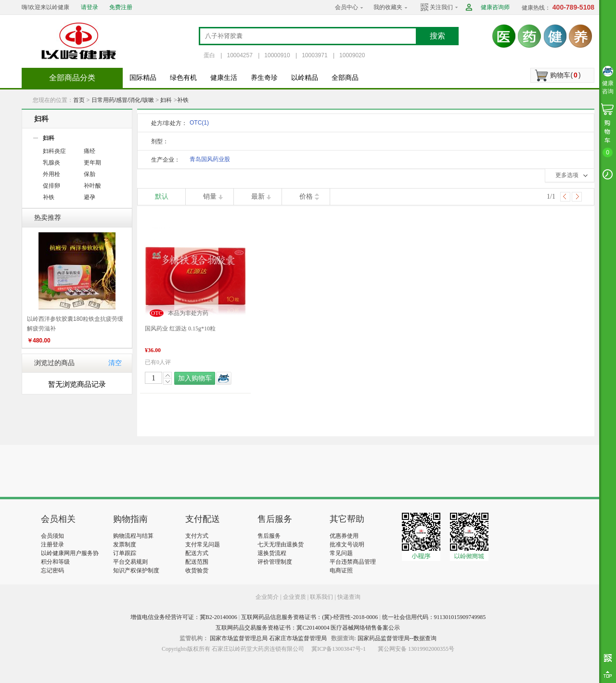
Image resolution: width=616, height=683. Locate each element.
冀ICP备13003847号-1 (339, 649)
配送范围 (197, 562)
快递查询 (349, 597)
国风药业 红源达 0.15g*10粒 (180, 329)
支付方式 (197, 536)
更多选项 (567, 175)
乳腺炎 (51, 163)
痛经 (90, 151)
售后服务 (269, 536)
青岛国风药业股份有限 (210, 161)
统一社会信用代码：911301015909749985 (434, 617)
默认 (162, 196)
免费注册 (121, 7)
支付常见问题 (203, 544)
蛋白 (209, 55)
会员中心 (346, 7)
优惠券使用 (344, 536)
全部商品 (345, 78)
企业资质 (295, 597)
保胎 (90, 174)
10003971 (314, 55)
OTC (199, 123)
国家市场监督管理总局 (239, 638)
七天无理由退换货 (281, 544)
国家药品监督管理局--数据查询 (397, 638)
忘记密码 (52, 570)
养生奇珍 (264, 78)
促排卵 (51, 186)
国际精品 (143, 78)
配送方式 (197, 553)
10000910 (277, 55)
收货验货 (197, 570)
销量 (210, 196)
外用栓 (51, 174)
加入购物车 (195, 378)
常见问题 (341, 553)
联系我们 (321, 597)
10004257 (239, 55)
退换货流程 (272, 553)
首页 (79, 100)
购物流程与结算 (133, 536)
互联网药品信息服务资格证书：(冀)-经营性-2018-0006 (309, 617)
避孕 (90, 197)
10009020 (352, 55)
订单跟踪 (125, 553)
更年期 (92, 163)
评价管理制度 (275, 562)
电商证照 (341, 570)
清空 (115, 363)
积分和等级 (55, 562)
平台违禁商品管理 (353, 562)
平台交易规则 (130, 562)
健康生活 (224, 78)
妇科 (166, 100)
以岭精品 (305, 78)
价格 (306, 196)
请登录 (90, 7)
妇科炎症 (54, 151)
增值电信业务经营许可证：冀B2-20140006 (184, 617)
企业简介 (268, 597)
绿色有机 (183, 78)
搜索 (437, 36)
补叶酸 (92, 186)
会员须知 (52, 536)
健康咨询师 (495, 7)
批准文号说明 (347, 544)
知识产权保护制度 (136, 570)
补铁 (183, 100)
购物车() (565, 75)
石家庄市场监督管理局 (298, 638)
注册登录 (52, 544)
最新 (258, 196)
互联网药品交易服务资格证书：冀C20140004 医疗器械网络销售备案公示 (308, 628)
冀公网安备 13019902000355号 (416, 649)
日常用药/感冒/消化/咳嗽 (123, 100)
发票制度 (125, 544)
